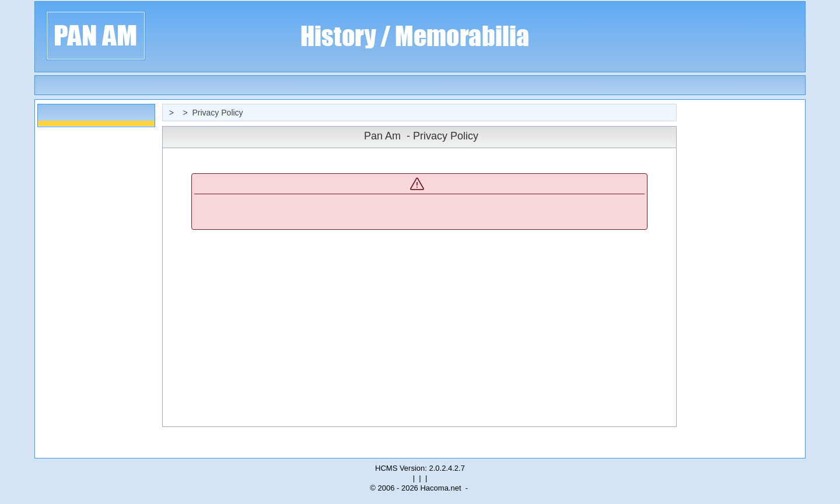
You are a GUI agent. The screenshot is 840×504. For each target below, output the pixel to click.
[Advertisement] (743, 279)
